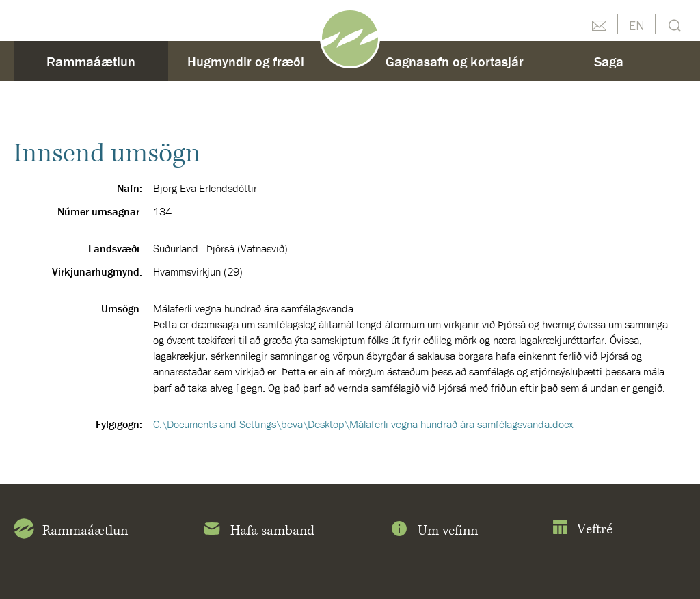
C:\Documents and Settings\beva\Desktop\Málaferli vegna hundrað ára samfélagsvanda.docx (363, 424)
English (636, 24)
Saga (609, 61)
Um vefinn (433, 531)
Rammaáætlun (91, 61)
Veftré (582, 530)
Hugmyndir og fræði (246, 61)
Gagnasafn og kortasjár (455, 61)
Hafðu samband (599, 24)
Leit (673, 24)
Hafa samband (258, 531)
